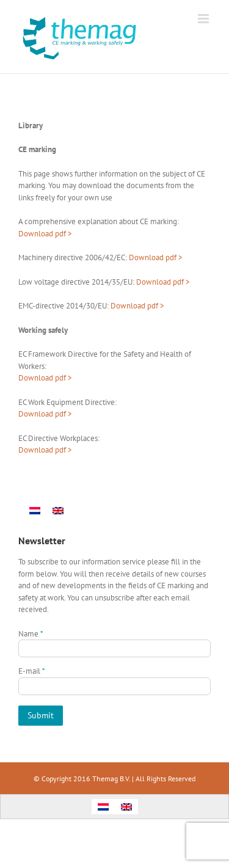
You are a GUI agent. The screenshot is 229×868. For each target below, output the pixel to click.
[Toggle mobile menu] (204, 19)
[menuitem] (35, 510)
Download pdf (42, 234)
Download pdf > (156, 257)
